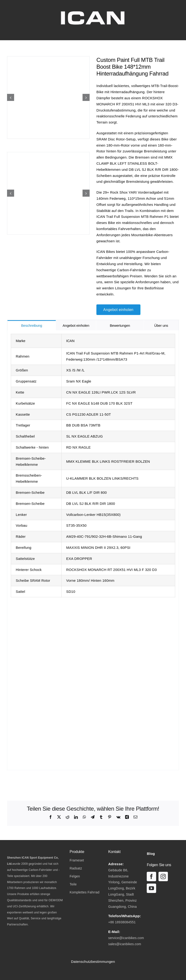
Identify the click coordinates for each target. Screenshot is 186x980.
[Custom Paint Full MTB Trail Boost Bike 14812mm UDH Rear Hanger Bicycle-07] (48, 193)
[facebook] (151, 876)
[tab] (32, 325)
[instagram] (163, 876)
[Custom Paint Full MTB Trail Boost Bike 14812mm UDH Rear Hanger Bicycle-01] (48, 98)
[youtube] (151, 888)
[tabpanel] (93, 550)
